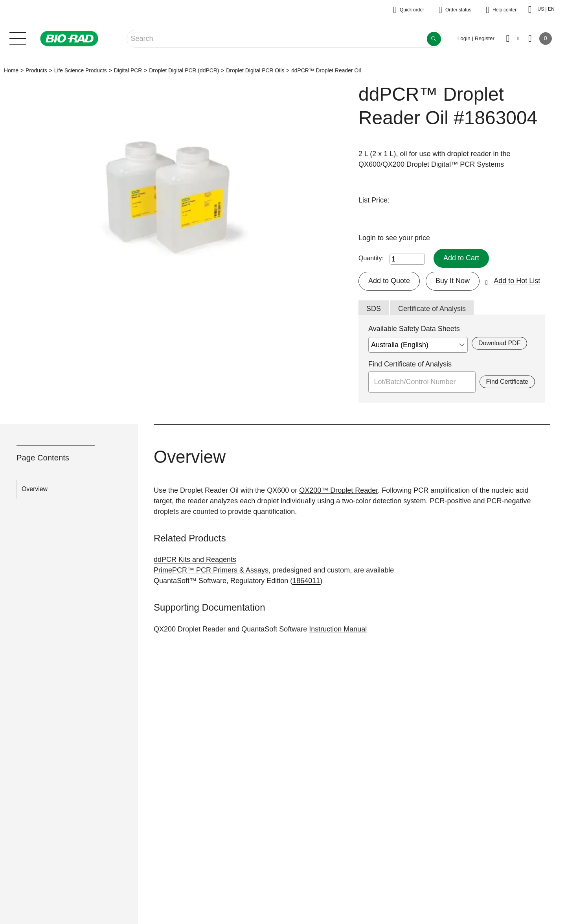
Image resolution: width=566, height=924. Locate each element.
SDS (374, 309)
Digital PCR (128, 70)
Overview (35, 489)
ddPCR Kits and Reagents (195, 560)
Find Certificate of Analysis (410, 364)
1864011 (306, 581)
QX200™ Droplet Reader (338, 490)
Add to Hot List (517, 281)
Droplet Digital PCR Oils (255, 70)
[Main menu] (18, 38)
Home (11, 70)
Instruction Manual (338, 629)
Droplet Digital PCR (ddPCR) (184, 70)
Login (368, 238)
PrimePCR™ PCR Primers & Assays (211, 570)
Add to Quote (389, 281)
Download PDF (499, 343)
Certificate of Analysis (432, 309)
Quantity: (371, 258)
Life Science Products (81, 70)
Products (36, 70)
